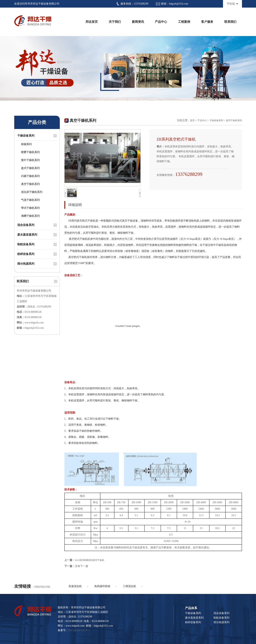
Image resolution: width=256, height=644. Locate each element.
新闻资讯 (138, 22)
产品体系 (191, 608)
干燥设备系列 (26, 136)
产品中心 (161, 22)
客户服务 (207, 22)
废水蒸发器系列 (27, 235)
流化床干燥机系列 (32, 192)
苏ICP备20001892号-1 (79, 630)
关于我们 (115, 22)
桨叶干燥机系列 (30, 160)
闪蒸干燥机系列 (30, 176)
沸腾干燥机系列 (30, 216)
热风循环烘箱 (102, 586)
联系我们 (230, 22)
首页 (192, 120)
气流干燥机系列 (30, 200)
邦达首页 (92, 22)
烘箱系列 (26, 144)
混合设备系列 (26, 225)
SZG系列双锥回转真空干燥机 (90, 560)
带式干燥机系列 (30, 208)
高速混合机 (75, 586)
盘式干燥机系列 (30, 168)
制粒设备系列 (26, 244)
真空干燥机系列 (30, 184)
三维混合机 (129, 586)
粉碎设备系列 (26, 254)
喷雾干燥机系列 (30, 152)
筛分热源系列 (26, 264)
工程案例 (184, 22)
